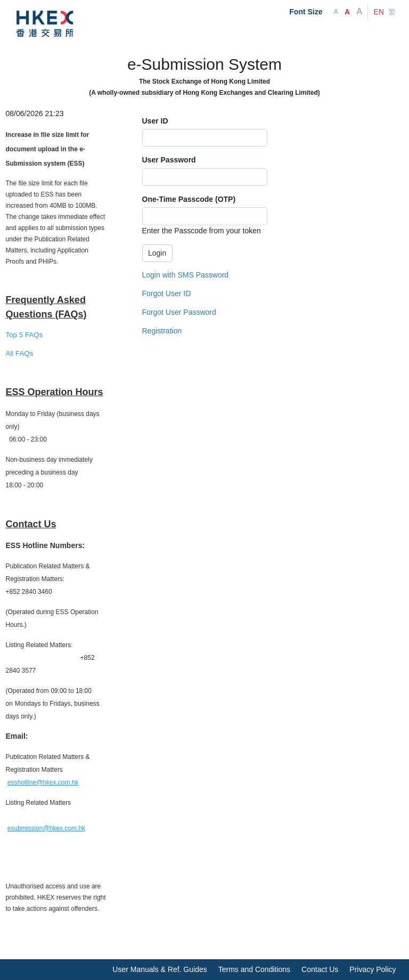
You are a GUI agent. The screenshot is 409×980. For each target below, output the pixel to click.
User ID (155, 121)
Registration (162, 331)
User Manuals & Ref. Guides (159, 969)
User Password (169, 160)
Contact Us (320, 969)
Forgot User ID (167, 293)
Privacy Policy (373, 969)
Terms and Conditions (254, 969)
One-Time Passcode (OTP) (189, 199)
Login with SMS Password (186, 275)
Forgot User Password (179, 312)
